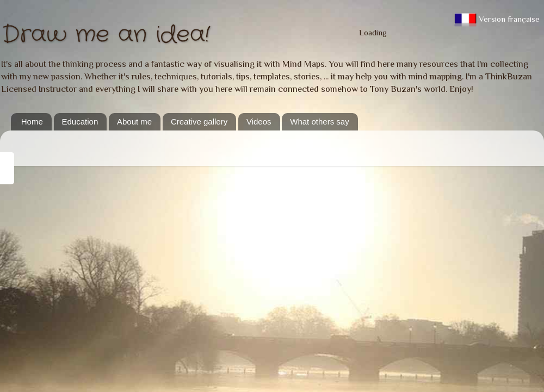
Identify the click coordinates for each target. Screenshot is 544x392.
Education (80, 122)
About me (134, 122)
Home (32, 122)
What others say (319, 122)
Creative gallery (199, 122)
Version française (497, 19)
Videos (259, 122)
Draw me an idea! (106, 35)
